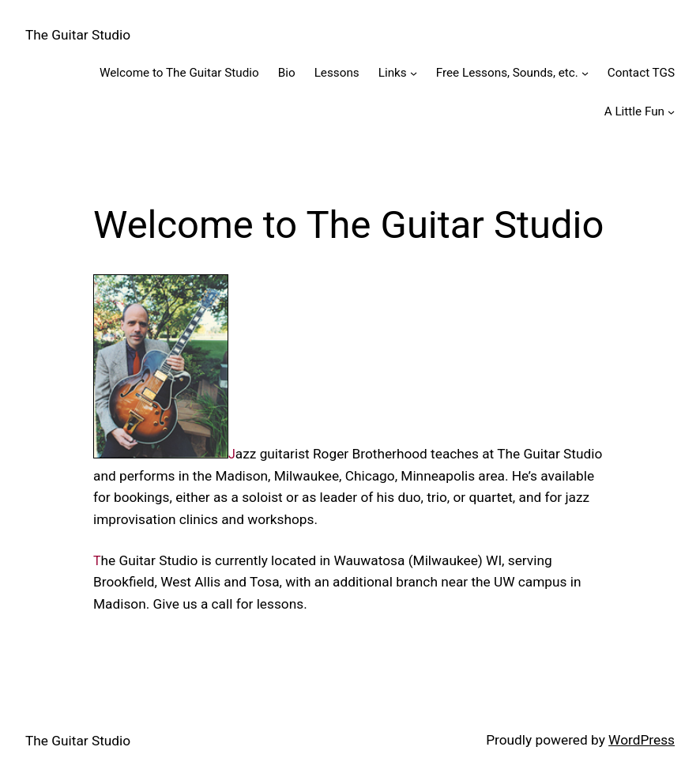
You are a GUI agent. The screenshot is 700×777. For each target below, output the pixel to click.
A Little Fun (634, 111)
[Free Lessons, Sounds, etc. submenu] (585, 73)
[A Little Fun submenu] (671, 111)
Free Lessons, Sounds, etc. (507, 73)
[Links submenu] (414, 73)
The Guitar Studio (78, 35)
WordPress (642, 740)
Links (393, 73)
